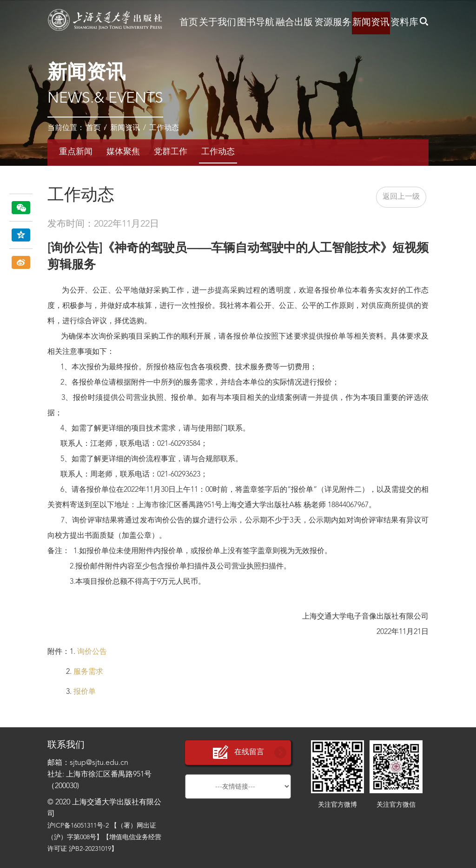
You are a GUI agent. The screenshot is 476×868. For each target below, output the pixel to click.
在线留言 (238, 753)
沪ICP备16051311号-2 (78, 826)
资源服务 (333, 23)
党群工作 (171, 152)
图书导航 (256, 23)
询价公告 (92, 652)
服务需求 (88, 672)
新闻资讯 (371, 23)
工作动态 (164, 128)
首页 (189, 23)
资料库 (404, 23)
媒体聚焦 (123, 152)
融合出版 (294, 23)
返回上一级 (401, 197)
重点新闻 (76, 152)
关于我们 (218, 23)
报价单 (85, 692)
